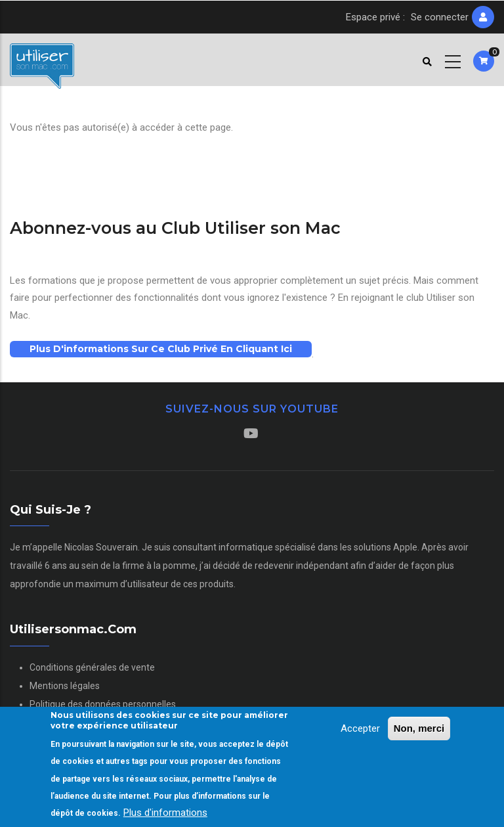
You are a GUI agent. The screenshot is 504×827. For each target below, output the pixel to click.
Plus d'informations (165, 816)
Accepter (360, 731)
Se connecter (440, 17)
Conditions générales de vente (92, 667)
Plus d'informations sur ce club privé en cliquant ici (161, 349)
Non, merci (419, 731)
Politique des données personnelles (103, 704)
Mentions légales (65, 686)
